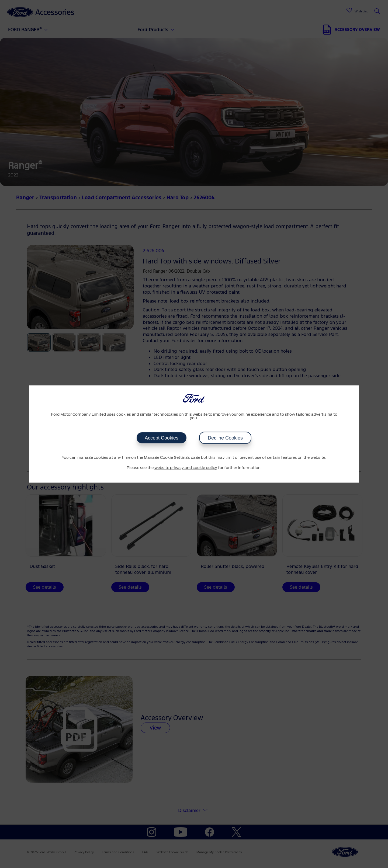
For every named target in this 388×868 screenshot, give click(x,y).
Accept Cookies (162, 438)
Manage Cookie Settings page (172, 458)
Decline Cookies (225, 438)
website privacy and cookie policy (186, 468)
